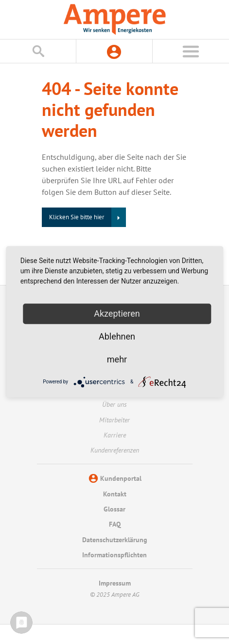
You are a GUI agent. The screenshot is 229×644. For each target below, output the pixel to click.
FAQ (115, 524)
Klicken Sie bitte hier (77, 217)
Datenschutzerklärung (115, 540)
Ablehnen (117, 336)
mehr (117, 359)
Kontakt (115, 494)
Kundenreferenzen (115, 450)
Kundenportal (121, 478)
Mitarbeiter (114, 420)
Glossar (114, 509)
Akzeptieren (117, 313)
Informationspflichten (114, 555)
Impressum (115, 583)
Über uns (114, 404)
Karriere (115, 435)
